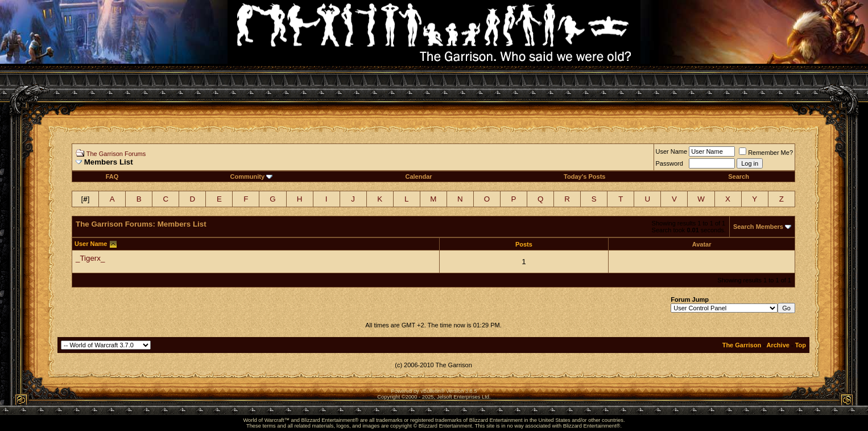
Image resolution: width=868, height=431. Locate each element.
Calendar (418, 176)
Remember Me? (766, 153)
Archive (778, 345)
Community (252, 176)
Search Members (758, 227)
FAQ (112, 176)
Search (739, 176)
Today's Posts (584, 176)
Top (801, 345)
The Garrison (742, 345)
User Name (672, 151)
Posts (524, 244)
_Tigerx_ (90, 258)
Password (669, 163)
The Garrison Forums (116, 154)
